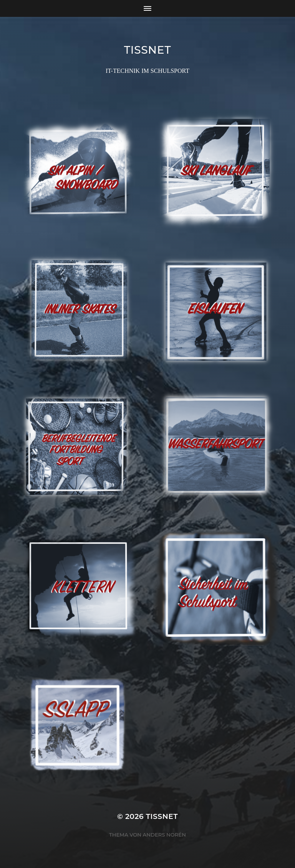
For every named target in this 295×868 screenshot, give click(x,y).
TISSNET (148, 50)
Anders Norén (164, 835)
